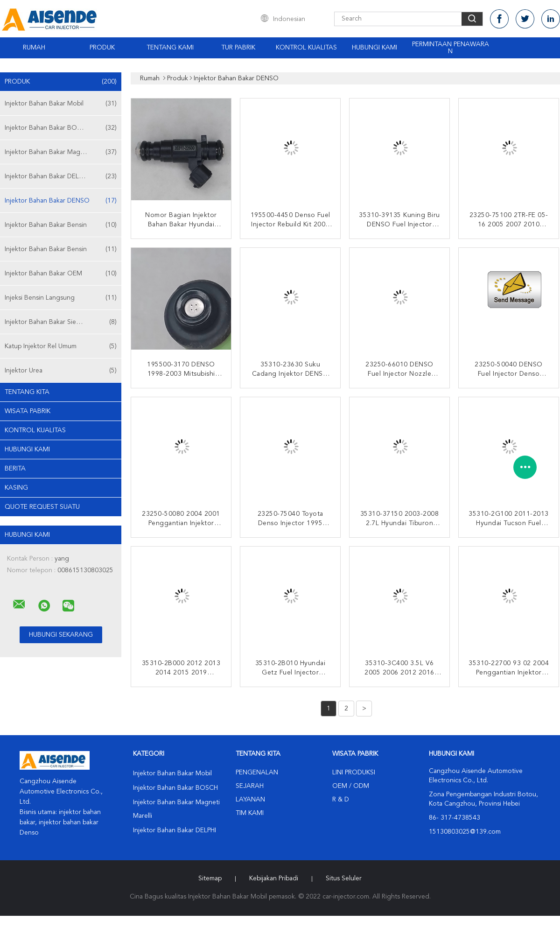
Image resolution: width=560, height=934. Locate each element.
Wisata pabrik (28, 411)
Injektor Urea (61, 371)
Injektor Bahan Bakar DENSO (61, 201)
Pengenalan (257, 772)
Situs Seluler (344, 878)
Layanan (250, 800)
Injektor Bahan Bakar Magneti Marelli (61, 152)
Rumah (34, 48)
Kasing (16, 488)
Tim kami (250, 813)
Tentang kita (27, 392)
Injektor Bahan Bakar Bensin (61, 225)
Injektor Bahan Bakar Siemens (61, 322)
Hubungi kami (374, 48)
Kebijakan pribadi (274, 878)
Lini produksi (354, 772)
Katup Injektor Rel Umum (61, 346)
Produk (102, 48)
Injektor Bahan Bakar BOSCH (61, 128)
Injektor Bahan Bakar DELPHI (61, 176)
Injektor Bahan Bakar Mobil (61, 104)
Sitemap (210, 878)
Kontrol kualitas (306, 48)
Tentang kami (170, 48)
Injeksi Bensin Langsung (61, 298)
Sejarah (250, 786)
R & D (341, 800)
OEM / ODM (351, 786)
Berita (15, 469)
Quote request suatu (42, 507)
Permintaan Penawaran (451, 48)
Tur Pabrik (238, 48)
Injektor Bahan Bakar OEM (61, 274)
